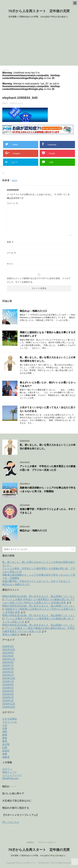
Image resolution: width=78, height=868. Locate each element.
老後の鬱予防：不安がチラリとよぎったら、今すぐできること (36, 581)
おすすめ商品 (10, 719)
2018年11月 (9, 704)
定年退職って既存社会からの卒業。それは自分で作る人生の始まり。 (39, 856)
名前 (10, 242)
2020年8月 (8, 662)
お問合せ (30, 842)
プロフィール (10, 722)
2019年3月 (8, 694)
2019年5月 (8, 688)
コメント (12, 203)
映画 (5, 741)
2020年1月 (8, 675)
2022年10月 (9, 650)
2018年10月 (9, 707)
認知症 (6, 751)
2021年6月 (8, 653)
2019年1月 (8, 701)
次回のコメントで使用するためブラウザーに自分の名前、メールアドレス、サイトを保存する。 (39, 280)
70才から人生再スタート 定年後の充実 (39, 11)
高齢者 (6, 757)
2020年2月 (8, 672)
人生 (5, 725)
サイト (10, 264)
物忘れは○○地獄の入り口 (33, 311)
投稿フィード (10, 772)
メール (11, 253)
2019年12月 (9, 678)
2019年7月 (8, 681)
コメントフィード (12, 775)
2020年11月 (9, 659)
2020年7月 (8, 666)
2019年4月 (8, 691)
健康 (5, 735)
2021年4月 (8, 656)
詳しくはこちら (11, 822)
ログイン (7, 769)
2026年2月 (8, 646)
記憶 (5, 748)
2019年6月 (8, 685)
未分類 (6, 744)
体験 (5, 732)
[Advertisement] (39, 43)
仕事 (5, 728)
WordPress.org (10, 778)
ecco (15, 180)
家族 (5, 738)
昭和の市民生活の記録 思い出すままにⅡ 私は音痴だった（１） (39, 596)
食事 (5, 754)
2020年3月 (8, 669)
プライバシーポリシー (47, 842)
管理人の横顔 (10, 635)
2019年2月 (8, 697)
